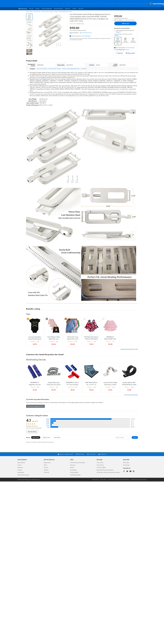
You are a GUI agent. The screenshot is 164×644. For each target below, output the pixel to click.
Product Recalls (74, 472)
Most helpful (57, 437)
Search (135, 437)
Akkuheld (34, 4)
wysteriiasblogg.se (86, 36)
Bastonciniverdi (137, 4)
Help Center (80, 454)
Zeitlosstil (74, 4)
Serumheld (46, 4)
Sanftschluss (40, 4)
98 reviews (81, 24)
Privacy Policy (100, 465)
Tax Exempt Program (75, 475)
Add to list (119, 53)
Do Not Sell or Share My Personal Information (108, 472)
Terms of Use (100, 463)
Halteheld (51, 4)
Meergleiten (57, 4)
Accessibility (73, 470)
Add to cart (125, 23)
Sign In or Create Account (65, 454)
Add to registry (130, 53)
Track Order (91, 454)
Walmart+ (46, 470)
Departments (23, 9)
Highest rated (46, 437)
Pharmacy (68, 9)
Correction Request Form (35, 406)
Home (28, 12)
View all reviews (32, 432)
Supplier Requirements (23, 475)
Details (128, 50)
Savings (37, 9)
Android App (126, 465)
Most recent (36, 437)
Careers (74, 9)
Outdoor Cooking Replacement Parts (63, 12)
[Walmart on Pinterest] (134, 471)
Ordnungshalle (28, 4)
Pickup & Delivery (59, 9)
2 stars (48, 425)
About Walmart (21, 463)
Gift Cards (46, 472)
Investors (20, 470)
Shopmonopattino (81, 4)
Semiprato (94, 4)
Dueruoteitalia (112, 4)
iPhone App (126, 463)
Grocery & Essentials (47, 9)
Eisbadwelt (68, 4)
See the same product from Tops (129, 349)
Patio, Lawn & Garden (35, 12)
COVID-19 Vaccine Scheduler (78, 463)
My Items (81, 9)
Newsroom (20, 467)
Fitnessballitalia (119, 4)
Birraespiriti (88, 4)
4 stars (48, 421)
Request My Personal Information (105, 470)
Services (31, 9)
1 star (48, 427)
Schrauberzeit (20, 4)
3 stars (48, 423)
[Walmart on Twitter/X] (127, 471)
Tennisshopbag (145, 4)
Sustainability (21, 472)
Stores (45, 465)
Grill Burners (84, 69)
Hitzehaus (63, 4)
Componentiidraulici (128, 4)
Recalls (72, 467)
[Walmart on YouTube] (130, 471)
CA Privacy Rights (101, 467)
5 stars (48, 419)
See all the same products (131, 395)
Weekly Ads (102, 454)
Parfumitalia (105, 4)
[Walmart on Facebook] (124, 471)
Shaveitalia (99, 4)
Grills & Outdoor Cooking (47, 12)
